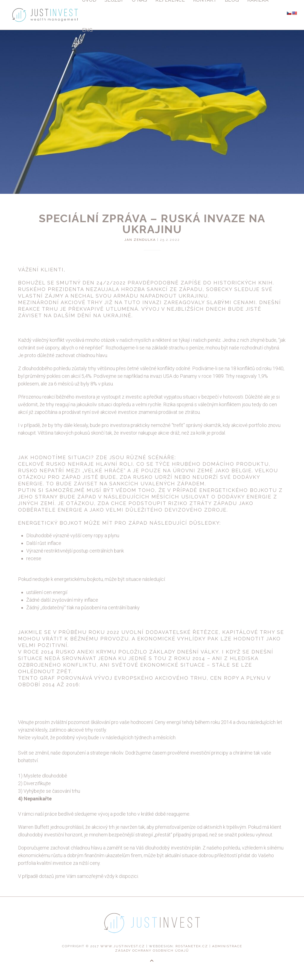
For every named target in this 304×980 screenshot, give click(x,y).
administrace (227, 946)
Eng (87, 30)
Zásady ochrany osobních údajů (152, 951)
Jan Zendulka (140, 240)
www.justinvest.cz (123, 946)
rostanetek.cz (192, 946)
